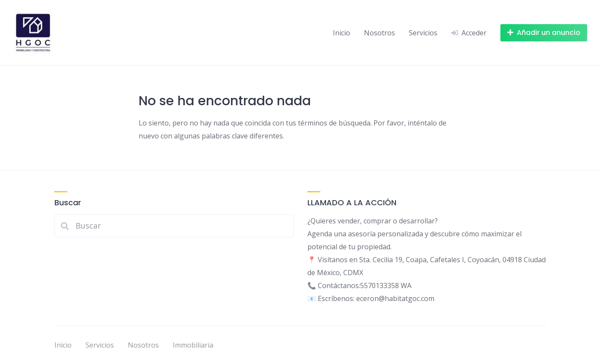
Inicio (342, 33)
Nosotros (380, 33)
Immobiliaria (193, 345)
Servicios (423, 33)
